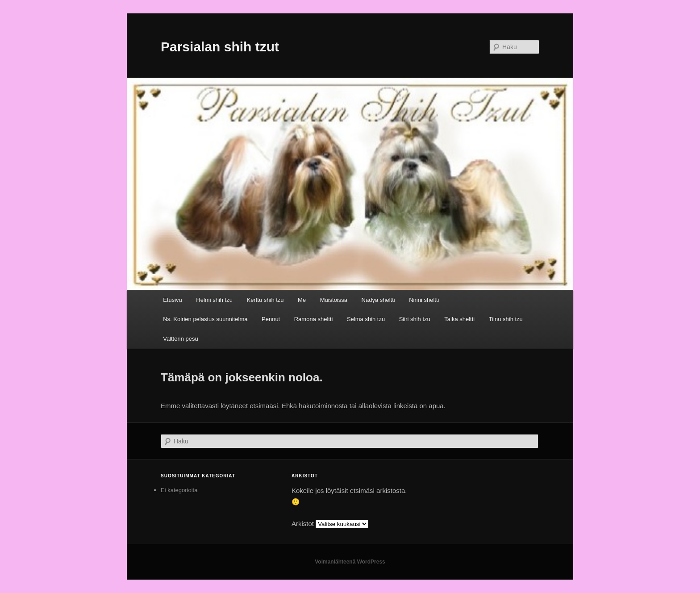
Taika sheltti (459, 319)
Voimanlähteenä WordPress (350, 562)
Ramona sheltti (314, 319)
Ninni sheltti (424, 300)
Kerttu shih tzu (265, 300)
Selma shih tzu (366, 319)
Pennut (271, 319)
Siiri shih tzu (415, 319)
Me (302, 300)
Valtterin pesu (181, 339)
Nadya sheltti (378, 300)
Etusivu (173, 300)
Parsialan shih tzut (220, 47)
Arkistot (303, 524)
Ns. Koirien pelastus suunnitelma (205, 319)
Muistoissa (334, 300)
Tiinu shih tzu (506, 319)
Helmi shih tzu (214, 300)
